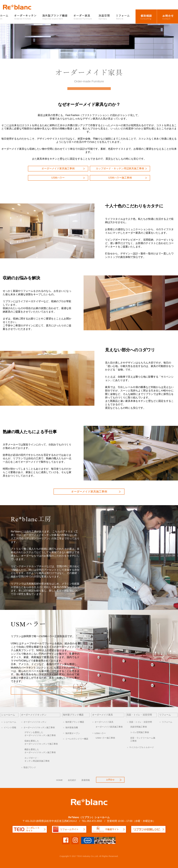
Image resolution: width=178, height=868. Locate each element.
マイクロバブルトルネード (142, 747)
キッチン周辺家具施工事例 (42, 759)
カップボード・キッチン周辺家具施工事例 (120, 168)
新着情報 (86, 780)
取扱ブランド (30, 767)
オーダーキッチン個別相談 (146, 16)
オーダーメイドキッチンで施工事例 (42, 742)
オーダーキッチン (26, 16)
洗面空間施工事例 (139, 727)
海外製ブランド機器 (55, 16)
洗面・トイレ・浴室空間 (140, 722)
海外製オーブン (73, 733)
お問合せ (167, 16)
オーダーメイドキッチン (35, 722)
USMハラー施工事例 (120, 178)
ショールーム (10, 722)
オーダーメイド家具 (104, 722)
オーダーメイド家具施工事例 (58, 168)
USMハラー (58, 178)
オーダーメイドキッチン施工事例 (39, 727)
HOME (59, 780)
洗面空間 (104, 16)
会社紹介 (72, 780)
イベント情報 (10, 727)
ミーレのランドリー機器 (77, 739)
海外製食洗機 (72, 727)
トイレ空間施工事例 (140, 732)
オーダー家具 (83, 16)
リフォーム (124, 16)
